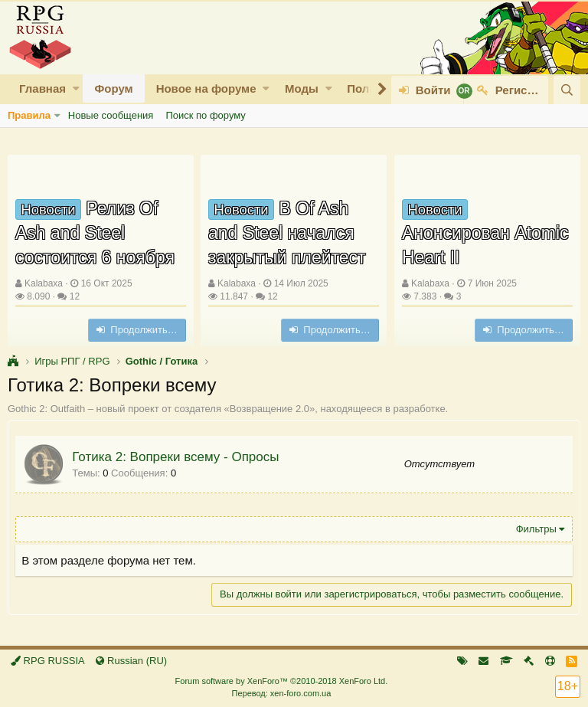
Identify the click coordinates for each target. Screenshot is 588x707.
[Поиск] (567, 90)
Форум (113, 88)
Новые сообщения (111, 115)
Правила (29, 115)
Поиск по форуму (205, 115)
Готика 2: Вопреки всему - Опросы (176, 457)
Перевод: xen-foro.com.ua (281, 693)
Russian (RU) (131, 661)
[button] (76, 88)
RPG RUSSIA (48, 661)
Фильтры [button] (536, 529)
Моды (302, 88)
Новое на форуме (206, 88)
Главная (42, 88)
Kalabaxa (44, 283)
